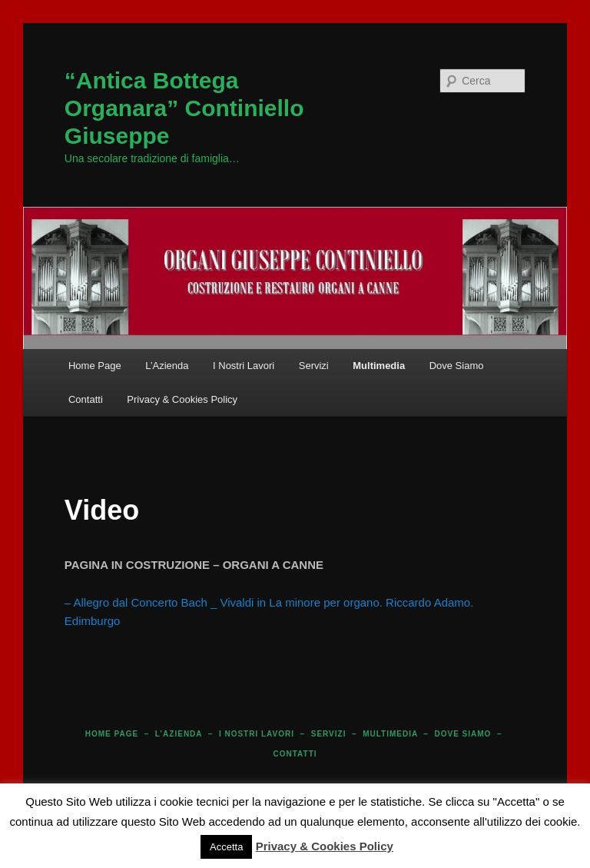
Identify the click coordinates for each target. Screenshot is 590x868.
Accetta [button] (226, 847)
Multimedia (379, 366)
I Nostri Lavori (244, 366)
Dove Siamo (457, 366)
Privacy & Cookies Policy (182, 399)
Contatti (86, 399)
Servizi (314, 366)
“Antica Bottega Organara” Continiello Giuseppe (184, 108)
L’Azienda (167, 366)
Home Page (95, 366)
